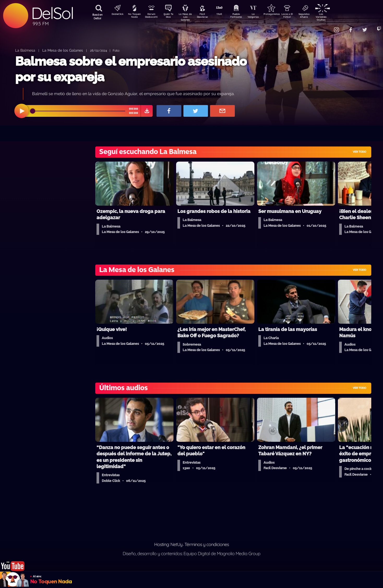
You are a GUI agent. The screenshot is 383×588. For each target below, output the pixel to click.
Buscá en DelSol (97, 16)
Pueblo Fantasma (243, 16)
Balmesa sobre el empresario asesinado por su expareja (131, 69)
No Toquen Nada (134, 16)
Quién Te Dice (170, 16)
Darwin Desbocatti (152, 16)
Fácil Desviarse (207, 16)
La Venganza (262, 16)
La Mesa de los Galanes (63, 50)
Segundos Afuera (316, 16)
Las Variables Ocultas (335, 17)
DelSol (52, 13)
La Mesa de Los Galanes (189, 17)
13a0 (225, 15)
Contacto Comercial (325, 27)
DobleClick (116, 15)
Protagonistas (280, 15)
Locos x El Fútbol (298, 16)
